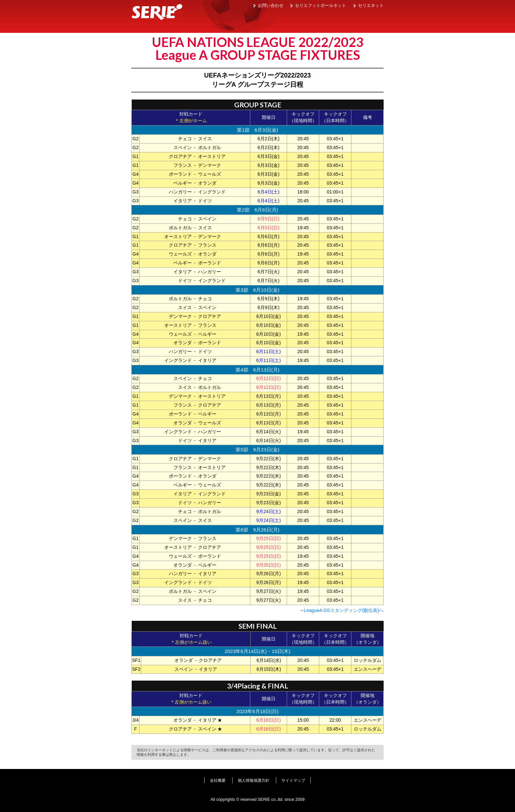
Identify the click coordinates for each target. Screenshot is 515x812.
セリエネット (371, 5)
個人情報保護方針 (254, 780)
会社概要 (218, 780)
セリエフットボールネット (321, 5)
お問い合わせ (271, 5)
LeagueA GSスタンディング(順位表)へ (344, 610)
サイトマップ (293, 780)
